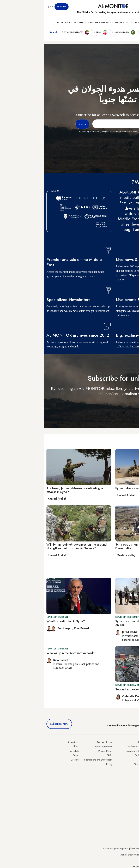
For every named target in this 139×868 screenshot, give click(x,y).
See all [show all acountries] (10, 32)
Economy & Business (55, 22)
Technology (78, 22)
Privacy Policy (62, 751)
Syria (134, 786)
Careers (31, 760)
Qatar (133, 777)
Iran (134, 755)
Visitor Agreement (60, 746)
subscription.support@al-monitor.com (118, 848)
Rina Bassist (38, 628)
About (32, 746)
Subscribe (18, 7)
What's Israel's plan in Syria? (22, 621)
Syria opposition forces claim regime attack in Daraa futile (103, 546)
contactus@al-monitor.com (123, 855)
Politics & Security (114, 22)
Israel (134, 764)
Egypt (134, 773)
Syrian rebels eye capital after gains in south (102, 488)
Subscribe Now (16, 724)
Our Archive (96, 764)
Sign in (6, 7)
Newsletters (122, 7)
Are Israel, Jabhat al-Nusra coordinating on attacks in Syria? (32, 490)
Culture (95, 22)
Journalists (30, 751)
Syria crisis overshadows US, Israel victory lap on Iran (103, 623)
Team (32, 755)
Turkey (133, 746)
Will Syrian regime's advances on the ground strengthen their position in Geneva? (33, 546)
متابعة (129, 404)
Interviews (20, 22)
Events (111, 7)
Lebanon (132, 782)
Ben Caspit (21, 628)
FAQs (66, 755)
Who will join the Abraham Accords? (28, 653)
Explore (35, 22)
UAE (134, 760)
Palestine (132, 768)
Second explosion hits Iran (89, 689)
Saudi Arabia (130, 751)
